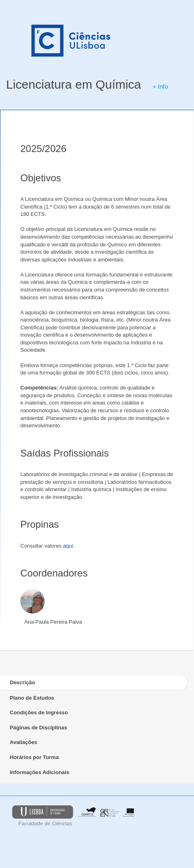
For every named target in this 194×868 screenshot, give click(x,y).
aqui (68, 546)
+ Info (160, 86)
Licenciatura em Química (74, 84)
